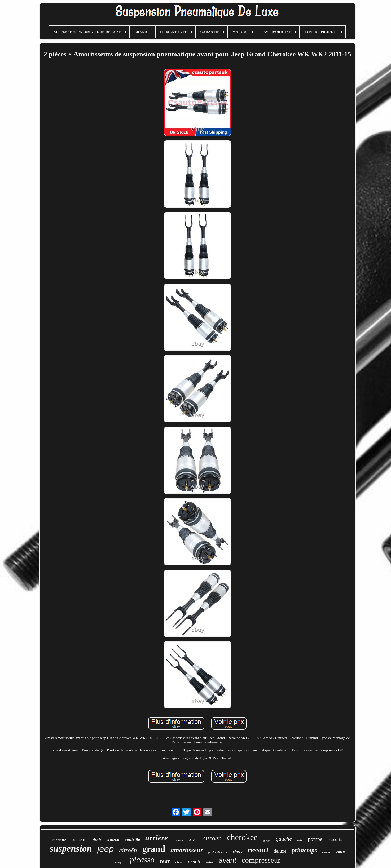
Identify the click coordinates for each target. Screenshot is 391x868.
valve (210, 862)
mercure (59, 840)
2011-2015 (80, 840)
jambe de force (218, 852)
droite (193, 840)
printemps (304, 850)
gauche (284, 839)
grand (154, 849)
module (326, 852)
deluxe (280, 851)
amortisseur (187, 850)
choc (179, 862)
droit (97, 840)
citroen (212, 838)
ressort (258, 850)
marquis (119, 862)
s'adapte (178, 840)
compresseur (261, 860)
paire (340, 851)
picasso (142, 860)
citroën (128, 850)
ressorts (335, 839)
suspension (71, 849)
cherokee (242, 837)
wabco (113, 839)
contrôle (133, 840)
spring (267, 841)
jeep (106, 849)
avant (227, 860)
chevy (238, 851)
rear (165, 861)
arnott (194, 862)
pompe (315, 839)
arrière (157, 838)
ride (300, 840)
